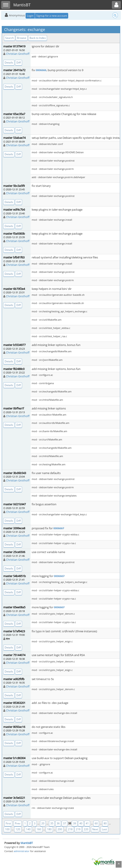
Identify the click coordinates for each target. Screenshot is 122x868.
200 (60, 829)
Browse (22, 38)
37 (64, 823)
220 (86, 829)
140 (28, 829)
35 (52, 823)
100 (7, 829)
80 (105, 823)
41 (87, 823)
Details (9, 63)
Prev (18, 823)
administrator (22, 851)
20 (43, 823)
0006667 (59, 528)
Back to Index (38, 38)
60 (96, 823)
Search (10, 38)
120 (18, 829)
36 (58, 823)
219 (78, 829)
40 (81, 823)
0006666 (41, 70)
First (8, 823)
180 (49, 829)
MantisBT (27, 843)
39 (75, 823)
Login (30, 16)
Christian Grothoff (18, 54)
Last (104, 829)
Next (95, 829)
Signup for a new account (52, 16)
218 (70, 829)
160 (39, 829)
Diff (19, 63)
